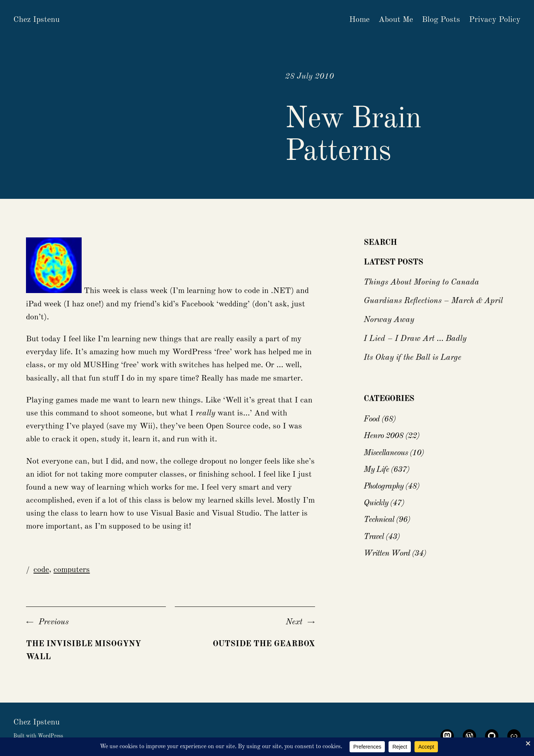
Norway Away (389, 320)
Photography (384, 486)
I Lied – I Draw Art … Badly (415, 339)
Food (372, 419)
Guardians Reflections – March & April (433, 301)
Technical (379, 520)
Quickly (376, 503)
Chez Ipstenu (37, 20)
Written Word (387, 553)
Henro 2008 (384, 436)
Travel (374, 537)
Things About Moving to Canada (421, 282)
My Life (376, 470)
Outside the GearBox (264, 644)
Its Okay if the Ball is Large (412, 358)
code (41, 570)
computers (72, 570)
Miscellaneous (386, 453)
